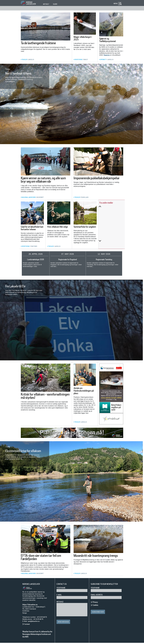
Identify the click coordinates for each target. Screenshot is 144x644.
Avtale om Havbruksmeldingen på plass (84, 393)
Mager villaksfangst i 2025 (82, 40)
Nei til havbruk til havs (23, 73)
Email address (98, 596)
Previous (112, 206)
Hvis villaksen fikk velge (58, 228)
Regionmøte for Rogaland (68, 259)
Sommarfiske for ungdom (83, 228)
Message (61, 600)
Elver (56, 4)
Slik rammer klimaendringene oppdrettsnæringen (111, 227)
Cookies (96, 606)
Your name (96, 589)
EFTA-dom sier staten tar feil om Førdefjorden (45, 556)
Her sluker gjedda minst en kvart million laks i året (112, 216)
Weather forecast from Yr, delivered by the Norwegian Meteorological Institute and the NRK (36, 634)
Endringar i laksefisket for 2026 (113, 237)
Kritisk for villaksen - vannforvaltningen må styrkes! (40, 397)
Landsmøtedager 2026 (36, 259)
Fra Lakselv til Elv (19, 286)
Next (112, 241)
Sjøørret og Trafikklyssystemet (110, 40)
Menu (115, 4)
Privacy (96, 603)
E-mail (60, 593)
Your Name (62, 586)
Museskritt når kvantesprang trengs (98, 556)
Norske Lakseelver (33, 583)
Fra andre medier (109, 203)
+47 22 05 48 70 (43, 616)
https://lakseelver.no (33, 603)
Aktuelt (46, 4)
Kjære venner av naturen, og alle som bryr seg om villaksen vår (45, 181)
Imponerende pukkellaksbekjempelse (93, 180)
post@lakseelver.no (36, 620)
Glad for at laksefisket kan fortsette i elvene (31, 229)
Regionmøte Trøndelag (104, 259)
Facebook (28, 623)
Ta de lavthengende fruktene (37, 45)
